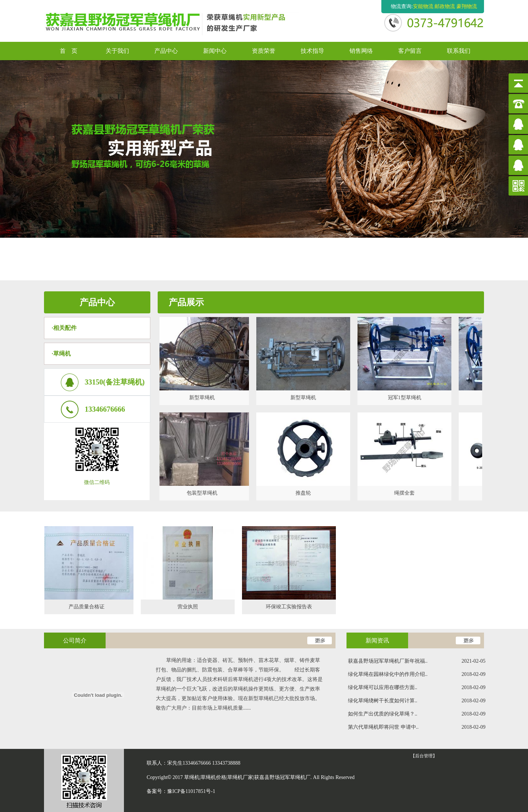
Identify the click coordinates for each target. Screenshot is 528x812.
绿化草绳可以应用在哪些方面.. (417, 688)
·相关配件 (64, 328)
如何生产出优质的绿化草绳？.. (417, 714)
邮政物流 (445, 6)
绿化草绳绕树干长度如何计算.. (417, 701)
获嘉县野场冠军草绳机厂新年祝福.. (417, 661)
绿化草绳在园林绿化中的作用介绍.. (417, 674)
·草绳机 (61, 354)
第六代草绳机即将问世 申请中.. (417, 727)
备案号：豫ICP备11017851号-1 (181, 791)
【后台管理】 (424, 756)
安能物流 (423, 6)
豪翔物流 (467, 6)
